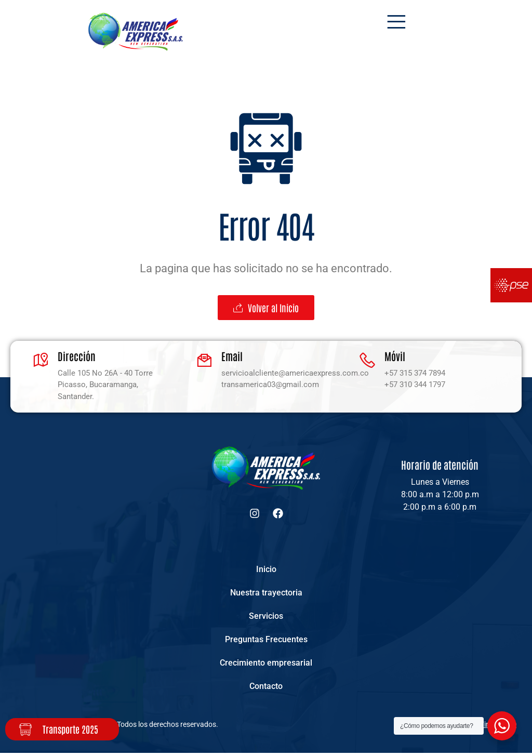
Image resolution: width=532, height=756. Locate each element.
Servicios (266, 617)
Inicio (266, 569)
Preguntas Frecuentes (266, 641)
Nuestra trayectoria (266, 593)
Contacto (266, 689)
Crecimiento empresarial (266, 665)
